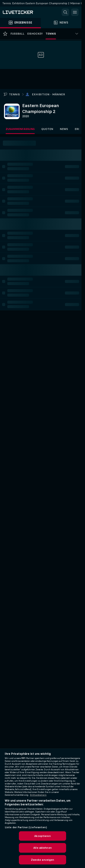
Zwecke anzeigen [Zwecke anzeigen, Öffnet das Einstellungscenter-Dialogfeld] (43, 860)
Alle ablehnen (42, 848)
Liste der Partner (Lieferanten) (26, 827)
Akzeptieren (42, 836)
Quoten (47, 129)
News (64, 129)
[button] (65, 12)
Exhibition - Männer (48, 94)
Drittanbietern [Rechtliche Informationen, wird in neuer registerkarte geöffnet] (38, 795)
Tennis (14, 94)
